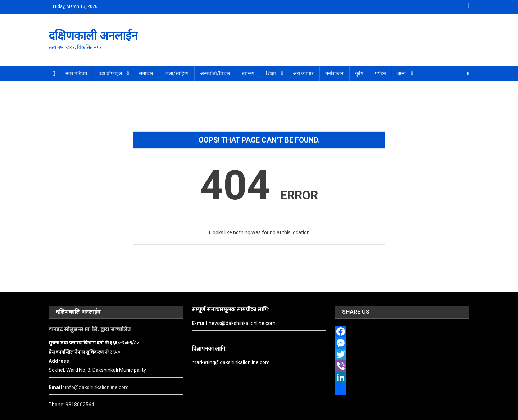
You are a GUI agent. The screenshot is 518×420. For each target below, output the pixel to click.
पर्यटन (380, 73)
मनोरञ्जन (334, 73)
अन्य (402, 73)
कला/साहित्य (177, 73)
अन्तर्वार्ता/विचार (215, 73)
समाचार (146, 73)
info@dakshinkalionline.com (97, 387)
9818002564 (80, 405)
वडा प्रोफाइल (110, 73)
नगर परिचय (76, 73)
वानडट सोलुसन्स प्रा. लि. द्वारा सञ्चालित (90, 329)
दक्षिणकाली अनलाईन (93, 36)
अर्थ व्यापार (303, 73)
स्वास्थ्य (248, 73)
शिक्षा (271, 73)
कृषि (359, 73)
